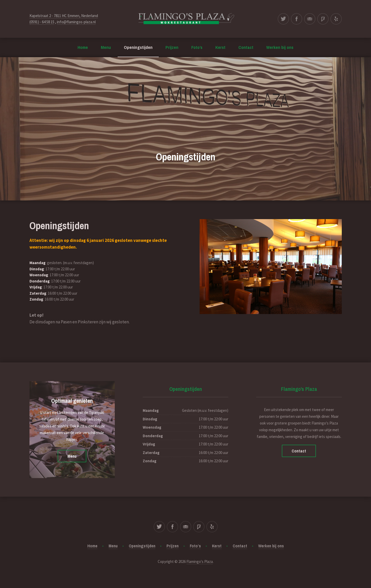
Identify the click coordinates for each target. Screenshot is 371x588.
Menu (106, 47)
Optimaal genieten (72, 401)
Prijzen (172, 47)
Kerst (220, 47)
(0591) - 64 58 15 (42, 22)
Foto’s (197, 47)
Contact (246, 47)
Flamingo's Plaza (200, 561)
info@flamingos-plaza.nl (76, 22)
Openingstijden (138, 47)
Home (83, 47)
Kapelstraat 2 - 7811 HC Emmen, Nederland (64, 16)
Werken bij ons (280, 47)
